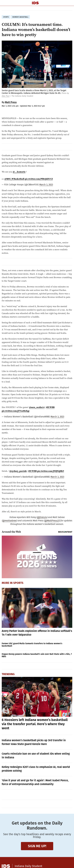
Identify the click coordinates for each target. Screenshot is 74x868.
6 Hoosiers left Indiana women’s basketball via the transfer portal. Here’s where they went (35, 724)
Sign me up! (37, 846)
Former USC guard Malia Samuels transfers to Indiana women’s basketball (32, 645)
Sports (18, 583)
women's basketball (20, 17)
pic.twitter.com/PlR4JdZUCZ (39, 179)
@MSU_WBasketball (14, 179)
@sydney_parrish (18, 471)
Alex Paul (6, 96)
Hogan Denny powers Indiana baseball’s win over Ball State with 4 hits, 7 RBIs (37, 655)
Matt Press (11, 102)
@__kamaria (19, 172)
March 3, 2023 (46, 185)
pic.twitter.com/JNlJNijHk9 (51, 471)
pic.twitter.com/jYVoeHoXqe (16, 411)
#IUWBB (50, 407)
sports (6, 17)
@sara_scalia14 (37, 407)
